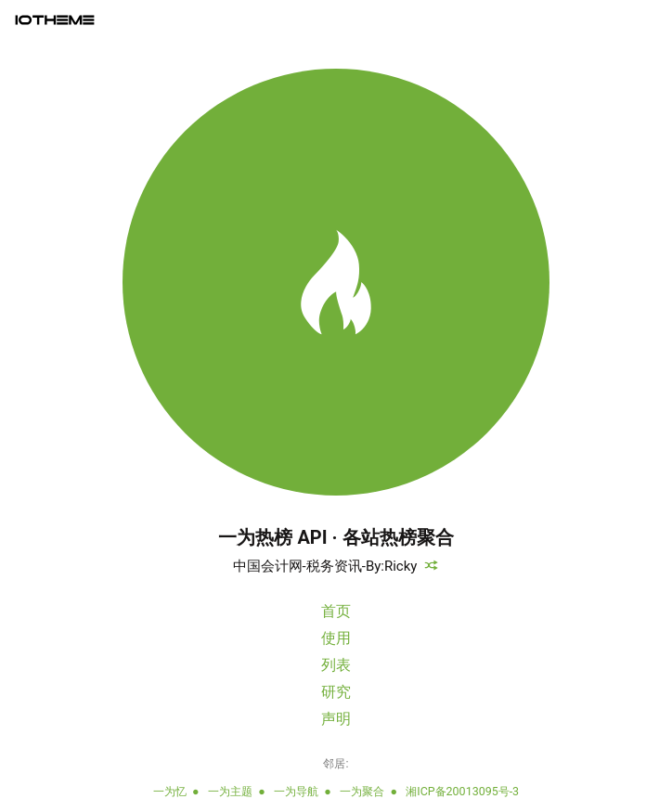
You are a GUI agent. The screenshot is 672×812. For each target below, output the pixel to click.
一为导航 (296, 791)
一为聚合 (362, 791)
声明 (336, 719)
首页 (336, 611)
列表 (336, 665)
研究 (336, 692)
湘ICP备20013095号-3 (462, 791)
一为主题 (230, 791)
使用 (336, 638)
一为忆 (170, 791)
